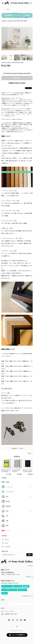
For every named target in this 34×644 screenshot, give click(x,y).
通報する (30, 453)
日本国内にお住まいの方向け (17, 83)
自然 (7, 511)
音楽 (7, 516)
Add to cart (17, 78)
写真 (7, 497)
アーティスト (9, 487)
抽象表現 (8, 506)
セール (8, 530)
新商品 (8, 482)
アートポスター (10, 492)
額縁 (7, 526)
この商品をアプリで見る (17, 448)
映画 (7, 521)
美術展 (8, 501)
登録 (29, 555)
